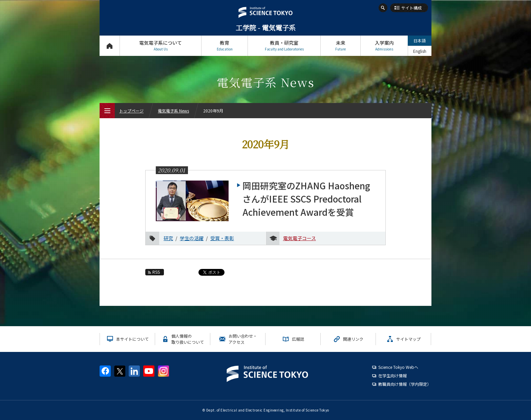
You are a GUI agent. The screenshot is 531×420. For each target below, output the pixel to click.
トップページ (110, 46)
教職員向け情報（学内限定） (405, 384)
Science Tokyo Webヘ (398, 367)
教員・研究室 (284, 46)
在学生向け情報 (392, 375)
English (420, 51)
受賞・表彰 (222, 238)
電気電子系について (161, 46)
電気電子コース (300, 238)
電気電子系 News (173, 111)
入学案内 (384, 46)
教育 (225, 46)
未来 (341, 46)
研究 (168, 238)
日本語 (420, 40)
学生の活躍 (192, 238)
